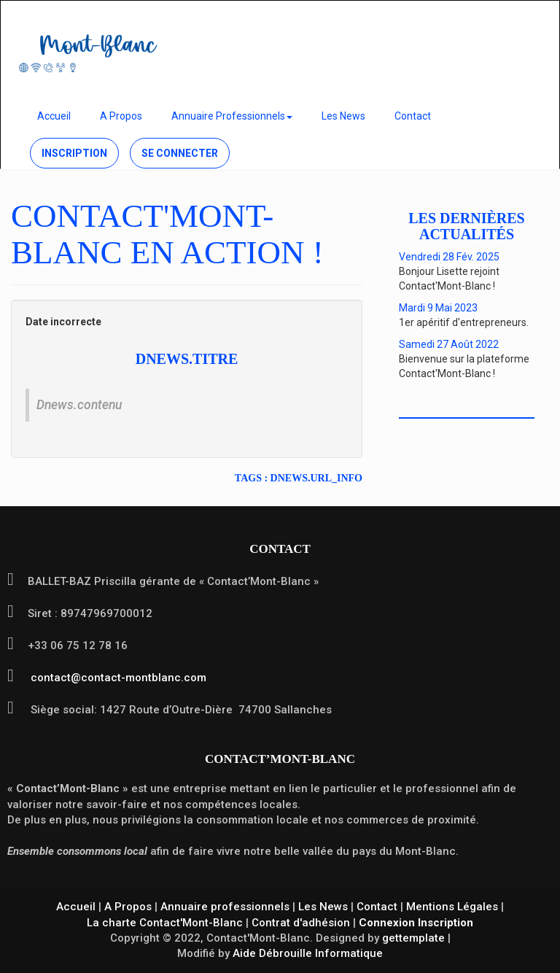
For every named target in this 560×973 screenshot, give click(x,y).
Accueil (54, 116)
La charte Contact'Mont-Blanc (165, 923)
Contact (413, 116)
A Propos (121, 116)
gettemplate (413, 938)
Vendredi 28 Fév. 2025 (449, 257)
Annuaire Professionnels (232, 116)
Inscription (74, 153)
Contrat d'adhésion (301, 923)
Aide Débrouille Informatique (308, 953)
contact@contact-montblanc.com (117, 678)
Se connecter (180, 153)
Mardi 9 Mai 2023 (438, 308)
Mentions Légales (452, 907)
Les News (343, 116)
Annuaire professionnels (225, 907)
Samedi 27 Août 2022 (449, 344)
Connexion (387, 923)
